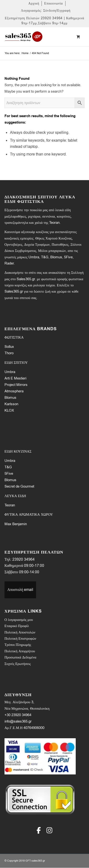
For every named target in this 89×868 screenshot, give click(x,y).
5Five (9, 474)
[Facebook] (39, 830)
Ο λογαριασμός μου (19, 620)
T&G (8, 467)
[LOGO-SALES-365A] (37, 37)
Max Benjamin (16, 524)
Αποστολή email (20, 590)
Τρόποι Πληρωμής (18, 645)
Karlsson (11, 404)
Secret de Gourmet (19, 486)
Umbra (10, 372)
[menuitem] (34, 3)
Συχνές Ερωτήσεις (18, 664)
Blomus (10, 398)
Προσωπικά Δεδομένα (20, 657)
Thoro (9, 353)
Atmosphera (14, 391)
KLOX (9, 410)
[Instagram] (49, 830)
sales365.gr (38, 861)
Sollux (9, 347)
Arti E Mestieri (15, 378)
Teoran (10, 505)
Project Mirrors (16, 385)
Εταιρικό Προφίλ (17, 626)
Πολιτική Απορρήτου (20, 651)
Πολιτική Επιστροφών (20, 639)
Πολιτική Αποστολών (20, 632)
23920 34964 (23, 559)
